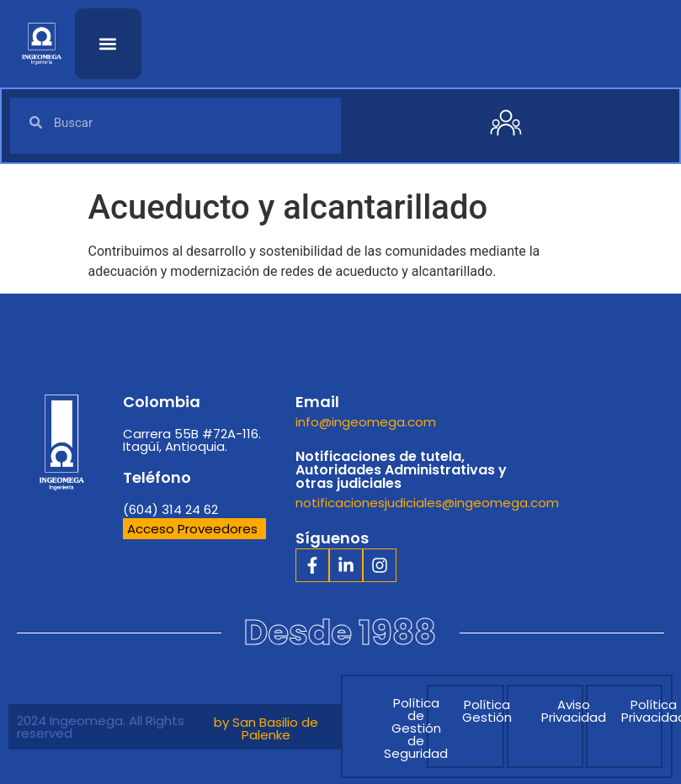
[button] (108, 43)
